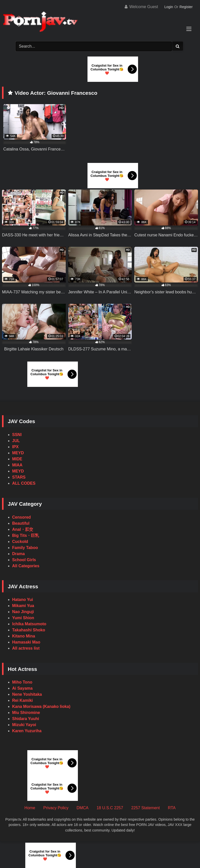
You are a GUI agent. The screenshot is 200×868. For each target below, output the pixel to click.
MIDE (17, 459)
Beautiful (21, 523)
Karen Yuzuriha (27, 731)
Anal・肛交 (23, 529)
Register (186, 7)
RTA (172, 808)
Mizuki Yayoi (24, 725)
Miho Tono (22, 682)
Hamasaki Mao (26, 642)
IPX (15, 447)
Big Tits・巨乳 (26, 535)
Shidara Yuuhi (26, 719)
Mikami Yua (23, 606)
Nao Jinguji (23, 612)
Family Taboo (25, 548)
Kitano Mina (24, 636)
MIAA (17, 465)
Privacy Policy (56, 808)
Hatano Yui (23, 600)
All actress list (26, 648)
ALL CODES (24, 483)
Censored (21, 517)
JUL (16, 441)
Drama (18, 554)
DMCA (83, 808)
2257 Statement (146, 808)
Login (169, 7)
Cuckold (20, 542)
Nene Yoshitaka (27, 694)
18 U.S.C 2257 (110, 808)
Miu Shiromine (26, 713)
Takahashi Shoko (29, 630)
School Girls (24, 560)
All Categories (26, 566)
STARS (19, 477)
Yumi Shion (23, 618)
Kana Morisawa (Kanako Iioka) (41, 706)
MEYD (18, 453)
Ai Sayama (22, 688)
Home (30, 808)
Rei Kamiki (23, 700)
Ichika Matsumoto (29, 624)
